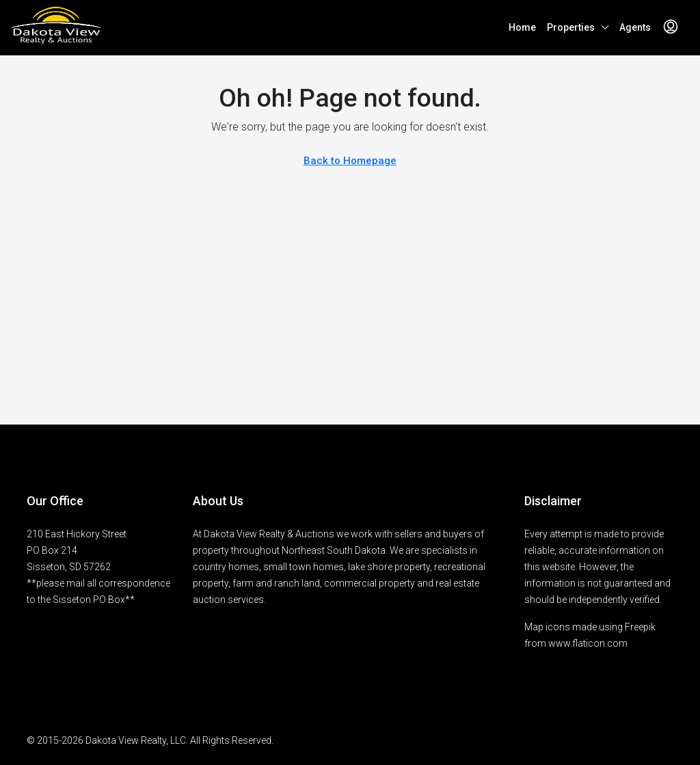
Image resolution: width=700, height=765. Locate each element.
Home (522, 27)
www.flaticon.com (588, 643)
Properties (571, 27)
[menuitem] (671, 27)
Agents (635, 27)
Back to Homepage (350, 161)
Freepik (640, 627)
